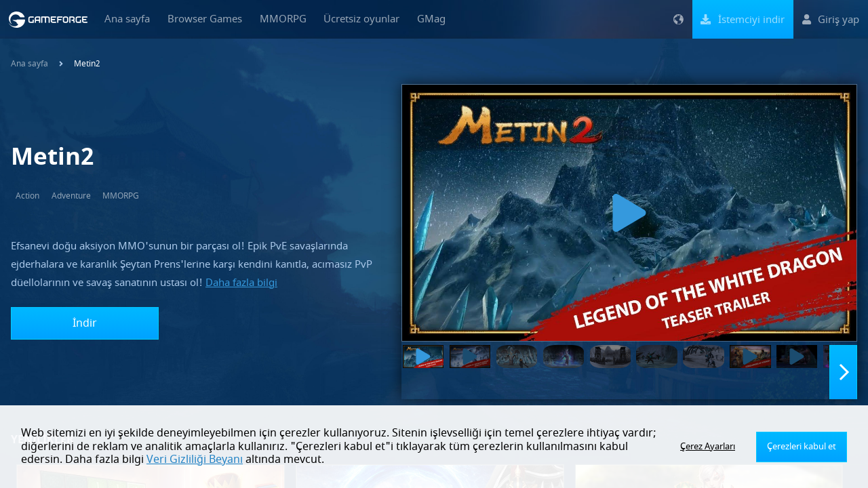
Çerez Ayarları (711, 447)
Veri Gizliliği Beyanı (151, 460)
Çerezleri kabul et (803, 447)
